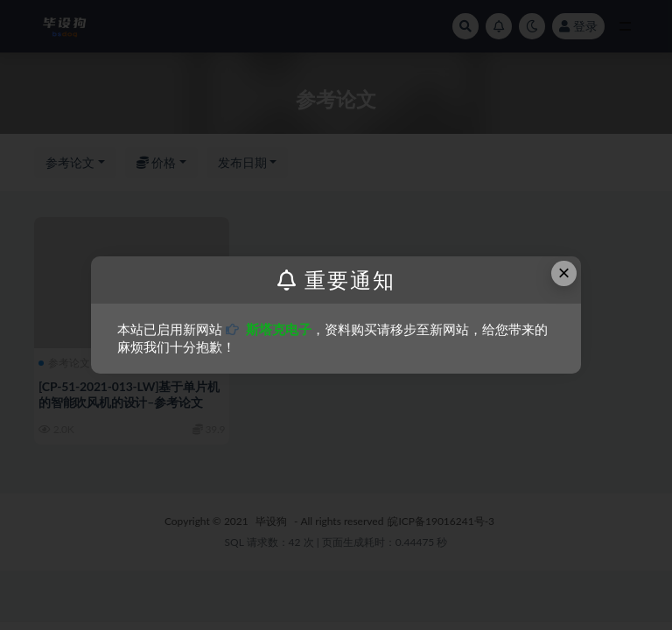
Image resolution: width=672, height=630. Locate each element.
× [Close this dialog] (564, 273)
